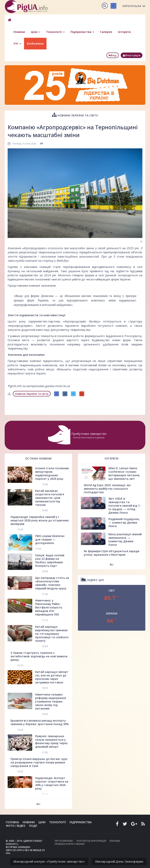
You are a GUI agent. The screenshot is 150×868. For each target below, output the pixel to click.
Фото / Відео (16, 826)
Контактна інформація (91, 841)
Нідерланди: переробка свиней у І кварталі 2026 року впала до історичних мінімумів (40, 520)
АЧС (17, 43)
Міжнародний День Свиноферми (119, 861)
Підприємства (82, 32)
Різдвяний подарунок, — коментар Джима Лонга (124, 522)
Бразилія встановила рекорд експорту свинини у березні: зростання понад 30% (40, 722)
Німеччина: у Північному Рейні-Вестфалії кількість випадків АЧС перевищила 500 (49, 607)
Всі (38, 804)
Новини (19, 32)
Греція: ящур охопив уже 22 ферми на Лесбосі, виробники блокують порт (50, 560)
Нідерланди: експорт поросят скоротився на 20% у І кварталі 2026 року (52, 783)
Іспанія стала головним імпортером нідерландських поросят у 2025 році (52, 473)
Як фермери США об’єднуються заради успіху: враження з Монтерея (112, 553)
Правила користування (70, 844)
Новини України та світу (75, 115)
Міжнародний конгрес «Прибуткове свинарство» (49, 861)
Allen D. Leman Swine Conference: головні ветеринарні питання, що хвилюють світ (124, 473)
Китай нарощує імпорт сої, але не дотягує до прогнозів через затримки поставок (52, 677)
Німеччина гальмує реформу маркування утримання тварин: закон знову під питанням (51, 701)
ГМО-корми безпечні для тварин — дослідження (50, 539)
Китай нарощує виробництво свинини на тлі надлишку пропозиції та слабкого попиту (52, 634)
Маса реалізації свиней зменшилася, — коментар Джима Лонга (125, 539)
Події (33, 826)
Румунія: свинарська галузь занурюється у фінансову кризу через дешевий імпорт (51, 741)
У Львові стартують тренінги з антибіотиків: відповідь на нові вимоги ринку (39, 656)
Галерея (106, 32)
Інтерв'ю (124, 32)
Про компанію (64, 841)
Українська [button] (134, 6)
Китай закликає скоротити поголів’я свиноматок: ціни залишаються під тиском (50, 498)
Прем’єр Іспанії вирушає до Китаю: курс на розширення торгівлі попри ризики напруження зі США (39, 762)
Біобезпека (35, 43)
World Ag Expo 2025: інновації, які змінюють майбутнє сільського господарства (107, 489)
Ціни (36, 32)
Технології (55, 32)
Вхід (113, 55)
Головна (12, 822)
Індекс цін (92, 579)
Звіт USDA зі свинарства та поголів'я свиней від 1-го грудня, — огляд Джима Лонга (125, 506)
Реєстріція (132, 55)
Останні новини (38, 458)
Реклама (115, 841)
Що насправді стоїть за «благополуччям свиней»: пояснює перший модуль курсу (52, 583)
